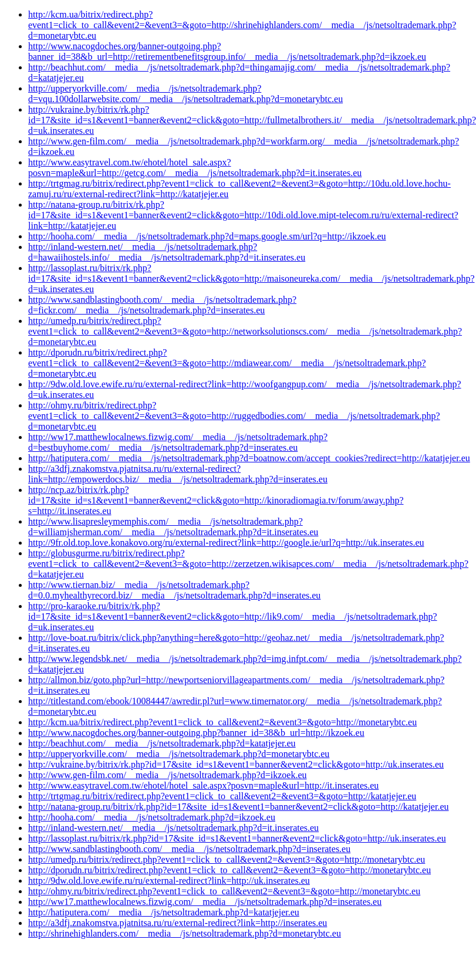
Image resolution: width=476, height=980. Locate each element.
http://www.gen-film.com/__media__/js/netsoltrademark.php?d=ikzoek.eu (168, 775)
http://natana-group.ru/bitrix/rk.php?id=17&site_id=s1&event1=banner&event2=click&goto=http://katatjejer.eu (239, 807)
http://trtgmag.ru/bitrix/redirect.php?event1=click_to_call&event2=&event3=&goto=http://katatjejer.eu (222, 796)
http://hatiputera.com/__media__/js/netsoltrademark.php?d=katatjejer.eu (164, 912)
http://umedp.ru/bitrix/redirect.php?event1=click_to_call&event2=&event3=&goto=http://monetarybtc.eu (227, 859)
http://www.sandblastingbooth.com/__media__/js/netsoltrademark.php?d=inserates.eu (189, 849)
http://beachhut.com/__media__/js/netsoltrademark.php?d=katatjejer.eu (162, 743)
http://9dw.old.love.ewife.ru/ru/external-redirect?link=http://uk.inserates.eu (169, 881)
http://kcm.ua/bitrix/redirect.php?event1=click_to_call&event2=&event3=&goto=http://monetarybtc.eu (222, 722)
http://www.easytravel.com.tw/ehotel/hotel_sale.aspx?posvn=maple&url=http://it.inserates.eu (203, 785)
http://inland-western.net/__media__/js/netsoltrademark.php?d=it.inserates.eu (173, 828)
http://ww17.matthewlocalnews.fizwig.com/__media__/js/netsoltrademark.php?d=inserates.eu (205, 902)
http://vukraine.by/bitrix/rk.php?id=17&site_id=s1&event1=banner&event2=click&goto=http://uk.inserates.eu (236, 764)
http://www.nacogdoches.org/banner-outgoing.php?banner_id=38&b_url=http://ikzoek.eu (196, 733)
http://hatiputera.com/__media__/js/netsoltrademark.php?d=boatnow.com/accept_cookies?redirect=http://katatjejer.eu (249, 458)
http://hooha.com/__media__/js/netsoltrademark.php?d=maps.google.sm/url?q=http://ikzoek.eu (207, 236)
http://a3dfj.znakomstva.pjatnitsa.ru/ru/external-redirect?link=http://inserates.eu (178, 923)
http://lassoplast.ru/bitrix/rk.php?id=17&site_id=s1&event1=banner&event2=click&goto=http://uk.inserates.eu (237, 838)
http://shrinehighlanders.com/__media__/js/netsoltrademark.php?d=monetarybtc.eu (185, 933)
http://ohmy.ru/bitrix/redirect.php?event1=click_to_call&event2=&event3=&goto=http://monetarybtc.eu (224, 891)
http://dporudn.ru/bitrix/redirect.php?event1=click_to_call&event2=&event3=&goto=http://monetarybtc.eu (229, 870)
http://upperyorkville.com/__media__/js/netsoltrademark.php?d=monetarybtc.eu (179, 754)
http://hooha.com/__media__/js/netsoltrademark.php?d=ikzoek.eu (152, 817)
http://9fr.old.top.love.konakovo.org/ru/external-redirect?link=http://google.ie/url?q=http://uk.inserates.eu (226, 543)
